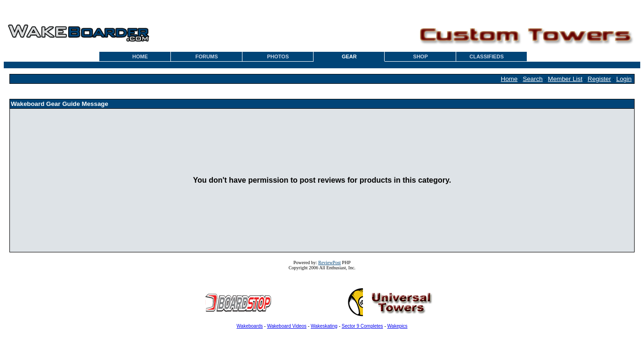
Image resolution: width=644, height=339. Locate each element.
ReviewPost (330, 262)
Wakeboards (250, 326)
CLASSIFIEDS (487, 56)
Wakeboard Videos (287, 326)
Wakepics (398, 326)
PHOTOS (278, 56)
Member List (565, 79)
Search (533, 79)
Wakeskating (324, 326)
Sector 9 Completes (362, 326)
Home (509, 79)
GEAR (349, 56)
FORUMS (207, 56)
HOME (140, 56)
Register (599, 79)
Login (624, 79)
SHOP (421, 56)
